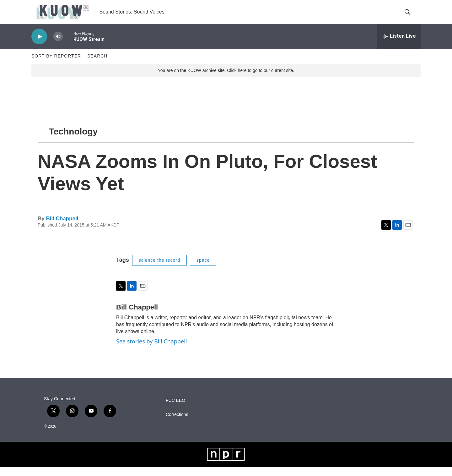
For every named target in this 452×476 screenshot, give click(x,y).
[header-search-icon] (411, 17)
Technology (73, 141)
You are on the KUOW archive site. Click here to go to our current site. (226, 79)
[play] (39, 46)
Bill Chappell (62, 228)
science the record (159, 269)
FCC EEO (175, 410)
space (203, 269)
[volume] (58, 46)
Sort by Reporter (56, 65)
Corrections (177, 424)
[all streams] (399, 46)
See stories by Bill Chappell (151, 351)
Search (97, 65)
